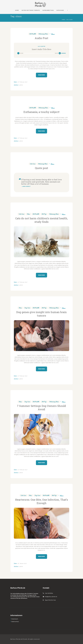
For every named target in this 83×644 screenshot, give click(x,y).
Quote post (42, 168)
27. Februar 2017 (22, 82)
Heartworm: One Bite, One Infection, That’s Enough (42, 501)
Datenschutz (15, 622)
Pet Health (33, 34)
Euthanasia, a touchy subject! (41, 112)
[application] (42, 53)
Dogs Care (27, 308)
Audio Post (41, 38)
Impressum (15, 619)
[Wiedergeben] (18, 53)
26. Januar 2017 (22, 563)
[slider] (39, 53)
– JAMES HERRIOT (26, 186)
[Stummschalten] (60, 53)
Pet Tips (44, 214)
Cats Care (33, 164)
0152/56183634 (49, 593)
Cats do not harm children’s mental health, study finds (42, 220)
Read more (41, 75)
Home (63, 20)
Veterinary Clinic (43, 34)
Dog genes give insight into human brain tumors (41, 314)
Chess (28, 214)
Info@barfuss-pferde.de (51, 597)
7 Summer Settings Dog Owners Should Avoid (41, 408)
